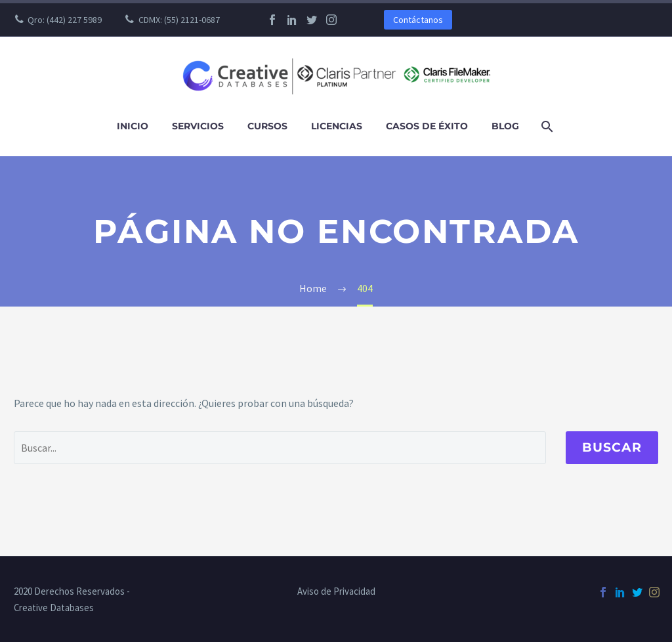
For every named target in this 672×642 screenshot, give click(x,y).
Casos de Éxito (427, 126)
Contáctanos (418, 20)
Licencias (337, 126)
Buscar (612, 447)
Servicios (198, 126)
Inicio (133, 126)
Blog (505, 126)
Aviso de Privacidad (336, 592)
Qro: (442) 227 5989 (65, 20)
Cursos (267, 126)
